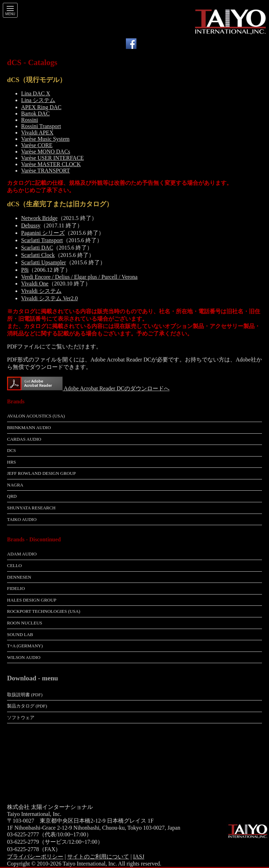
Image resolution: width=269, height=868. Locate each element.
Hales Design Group (32, 600)
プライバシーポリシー (35, 857)
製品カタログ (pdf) (27, 706)
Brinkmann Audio (29, 427)
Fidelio (16, 588)
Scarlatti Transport (42, 240)
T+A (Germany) (25, 646)
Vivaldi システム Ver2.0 (49, 298)
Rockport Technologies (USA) (44, 611)
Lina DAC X (36, 93)
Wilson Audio (24, 657)
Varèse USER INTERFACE (52, 158)
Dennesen (19, 577)
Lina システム (38, 100)
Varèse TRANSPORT (46, 171)
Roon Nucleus (25, 623)
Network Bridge (39, 218)
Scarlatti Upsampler (44, 262)
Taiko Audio (22, 519)
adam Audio (22, 554)
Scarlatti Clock (38, 255)
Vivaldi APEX (37, 133)
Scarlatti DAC (37, 248)
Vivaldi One (35, 284)
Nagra (15, 485)
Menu (10, 14)
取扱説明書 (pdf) (25, 695)
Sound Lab (20, 634)
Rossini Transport (41, 126)
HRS (11, 462)
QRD (12, 496)
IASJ (139, 857)
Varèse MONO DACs (46, 152)
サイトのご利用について (98, 857)
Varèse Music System (45, 139)
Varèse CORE (37, 145)
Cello (14, 565)
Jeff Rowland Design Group (41, 473)
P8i (25, 270)
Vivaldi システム (41, 291)
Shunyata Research (31, 508)
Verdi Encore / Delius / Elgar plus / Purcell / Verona (79, 277)
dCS (11, 450)
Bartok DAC (35, 114)
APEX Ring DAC (41, 107)
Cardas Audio (24, 439)
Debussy (31, 225)
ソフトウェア (21, 718)
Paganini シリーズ (43, 233)
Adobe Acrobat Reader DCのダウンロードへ (116, 388)
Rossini (30, 120)
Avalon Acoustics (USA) (36, 416)
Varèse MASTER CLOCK (51, 164)
